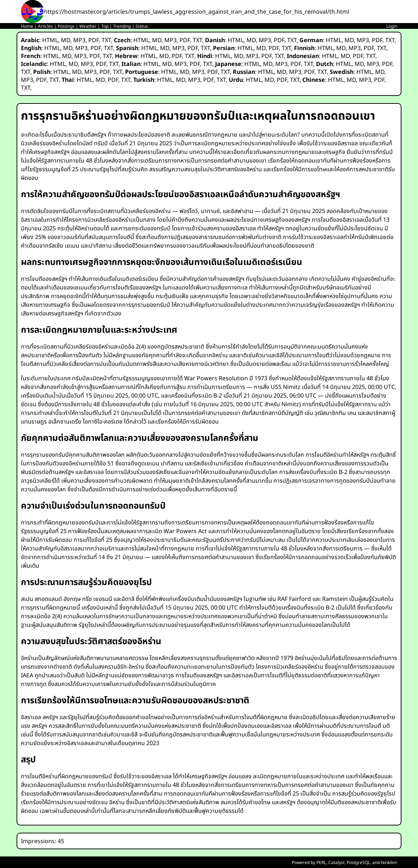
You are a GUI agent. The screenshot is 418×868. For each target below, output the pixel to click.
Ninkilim (389, 862)
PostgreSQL (358, 862)
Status (142, 26)
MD (66, 40)
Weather (88, 26)
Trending (122, 26)
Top (105, 26)
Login (392, 26)
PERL (321, 862)
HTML (50, 40)
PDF (94, 40)
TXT (106, 40)
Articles (45, 26)
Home (27, 26)
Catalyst (336, 862)
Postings (66, 26)
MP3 (79, 40)
